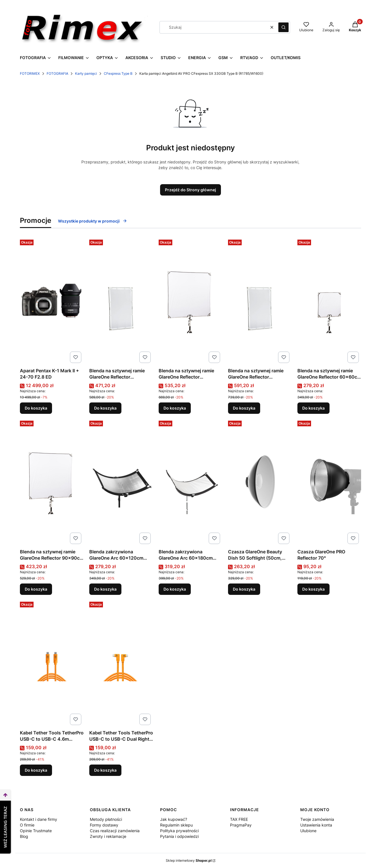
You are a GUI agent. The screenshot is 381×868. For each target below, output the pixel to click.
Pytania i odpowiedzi (179, 836)
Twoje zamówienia (317, 819)
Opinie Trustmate (36, 831)
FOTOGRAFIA (57, 73)
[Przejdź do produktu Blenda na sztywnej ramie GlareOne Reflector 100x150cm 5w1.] (121, 301)
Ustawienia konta (316, 825)
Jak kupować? (174, 819)
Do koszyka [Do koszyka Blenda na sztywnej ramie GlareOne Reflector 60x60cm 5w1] (313, 408)
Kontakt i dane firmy (39, 819)
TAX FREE (239, 819)
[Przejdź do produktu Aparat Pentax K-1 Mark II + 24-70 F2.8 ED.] (52, 301)
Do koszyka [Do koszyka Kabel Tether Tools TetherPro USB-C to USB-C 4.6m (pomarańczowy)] (36, 770)
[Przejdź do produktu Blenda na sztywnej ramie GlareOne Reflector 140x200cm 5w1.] (260, 301)
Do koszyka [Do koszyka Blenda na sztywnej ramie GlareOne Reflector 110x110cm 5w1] (175, 408)
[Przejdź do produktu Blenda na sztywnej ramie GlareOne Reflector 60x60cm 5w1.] (329, 301)
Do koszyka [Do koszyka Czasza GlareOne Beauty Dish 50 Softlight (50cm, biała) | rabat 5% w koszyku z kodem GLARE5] (244, 589)
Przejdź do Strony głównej (191, 190)
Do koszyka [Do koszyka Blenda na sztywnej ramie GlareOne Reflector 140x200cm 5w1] (244, 408)
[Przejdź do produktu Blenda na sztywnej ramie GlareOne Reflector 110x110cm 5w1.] (191, 301)
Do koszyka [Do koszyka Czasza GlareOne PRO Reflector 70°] (313, 589)
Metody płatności (106, 819)
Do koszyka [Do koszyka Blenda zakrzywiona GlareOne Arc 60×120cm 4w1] (105, 589)
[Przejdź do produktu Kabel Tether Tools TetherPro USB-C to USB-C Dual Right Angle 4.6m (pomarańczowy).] (121, 663)
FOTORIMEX (30, 73)
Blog (24, 836)
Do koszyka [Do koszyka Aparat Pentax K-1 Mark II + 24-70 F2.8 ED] (36, 408)
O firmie (27, 825)
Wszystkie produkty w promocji (93, 221)
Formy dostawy (104, 825)
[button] (283, 27)
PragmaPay (241, 825)
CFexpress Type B (118, 73)
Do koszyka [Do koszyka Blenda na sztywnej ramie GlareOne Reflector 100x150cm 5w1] (105, 408)
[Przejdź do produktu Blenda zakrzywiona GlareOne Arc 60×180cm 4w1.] (191, 482)
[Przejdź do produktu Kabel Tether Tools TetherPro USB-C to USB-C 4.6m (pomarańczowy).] (52, 663)
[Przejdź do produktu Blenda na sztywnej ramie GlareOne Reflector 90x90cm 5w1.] (52, 482)
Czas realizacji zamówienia (115, 831)
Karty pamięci (86, 73)
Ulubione (308, 831)
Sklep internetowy (189, 860)
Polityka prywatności (179, 831)
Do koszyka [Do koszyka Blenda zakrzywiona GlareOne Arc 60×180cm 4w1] (175, 589)
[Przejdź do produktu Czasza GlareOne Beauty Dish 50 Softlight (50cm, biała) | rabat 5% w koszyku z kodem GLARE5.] (260, 482)
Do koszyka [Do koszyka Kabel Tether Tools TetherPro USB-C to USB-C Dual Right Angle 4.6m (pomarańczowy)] (105, 770)
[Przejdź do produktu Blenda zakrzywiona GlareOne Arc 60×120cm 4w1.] (121, 482)
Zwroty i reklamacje (108, 836)
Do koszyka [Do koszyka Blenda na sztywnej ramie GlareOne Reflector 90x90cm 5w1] (36, 589)
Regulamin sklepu (176, 825)
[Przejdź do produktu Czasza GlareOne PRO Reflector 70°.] (329, 482)
